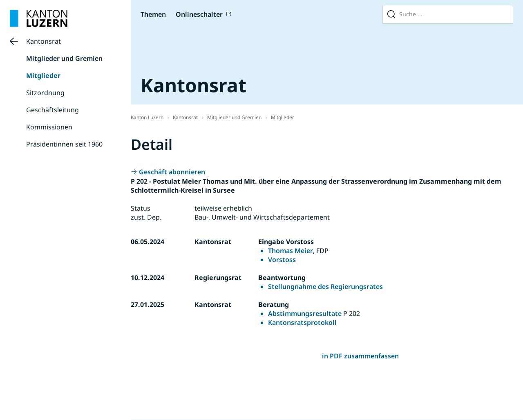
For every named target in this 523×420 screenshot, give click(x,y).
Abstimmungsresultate (305, 313)
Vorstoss (282, 260)
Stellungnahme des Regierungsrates (325, 287)
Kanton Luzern (147, 117)
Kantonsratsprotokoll (302, 322)
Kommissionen (49, 127)
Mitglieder (43, 76)
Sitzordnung (45, 93)
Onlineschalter (199, 14)
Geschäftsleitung (53, 110)
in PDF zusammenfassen (360, 356)
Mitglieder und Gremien (64, 58)
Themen (153, 14)
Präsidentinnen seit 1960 (64, 144)
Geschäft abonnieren (172, 172)
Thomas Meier (291, 251)
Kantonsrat (44, 41)
